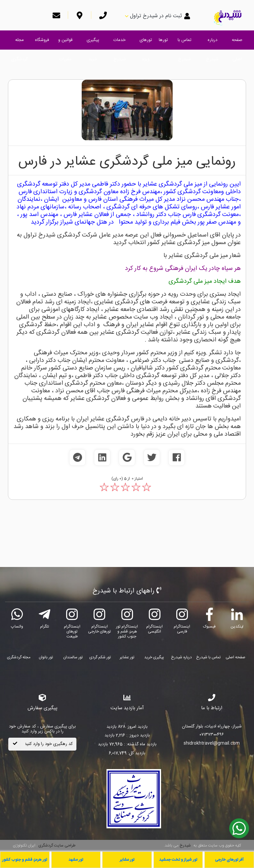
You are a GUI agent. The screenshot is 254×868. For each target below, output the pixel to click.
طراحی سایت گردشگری (56, 846)
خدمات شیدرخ (120, 43)
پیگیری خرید (93, 43)
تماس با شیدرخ (185, 43)
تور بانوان (46, 657)
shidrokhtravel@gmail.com (212, 744)
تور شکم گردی (100, 657)
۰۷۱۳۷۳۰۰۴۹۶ (212, 735)
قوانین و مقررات (65, 43)
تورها (163, 40)
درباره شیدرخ (212, 43)
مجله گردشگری (20, 43)
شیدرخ (185, 846)
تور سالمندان (73, 657)
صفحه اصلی (237, 43)
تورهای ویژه (146, 43)
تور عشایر (127, 657)
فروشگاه (42, 40)
